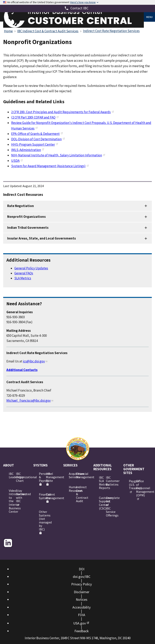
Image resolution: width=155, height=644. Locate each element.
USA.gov (81, 623)
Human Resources (71, 489)
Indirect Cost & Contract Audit (78, 494)
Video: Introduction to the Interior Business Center (11, 501)
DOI (82, 569)
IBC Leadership (11, 475)
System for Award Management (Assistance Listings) (50, 166)
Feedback (82, 631)
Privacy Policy (81, 584)
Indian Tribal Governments (28, 228)
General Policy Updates (31, 268)
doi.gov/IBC (82, 577)
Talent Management (48, 498)
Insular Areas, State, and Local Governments (41, 238)
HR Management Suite (48, 479)
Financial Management (78, 475)
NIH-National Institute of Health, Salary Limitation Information (58, 155)
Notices (82, 599)
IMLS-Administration (28, 150)
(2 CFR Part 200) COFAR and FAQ (35, 117)
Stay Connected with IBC (18, 497)
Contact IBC (79, 8)
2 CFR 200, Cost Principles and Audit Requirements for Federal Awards (63, 112)
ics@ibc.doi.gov (35, 361)
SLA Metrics (23, 278)
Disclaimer (82, 592)
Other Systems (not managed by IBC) (41, 522)
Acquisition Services (71, 475)
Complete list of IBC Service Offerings (108, 507)
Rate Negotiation (21, 206)
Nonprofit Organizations (26, 217)
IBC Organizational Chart (18, 477)
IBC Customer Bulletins (108, 481)
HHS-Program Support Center (35, 144)
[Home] (74, 27)
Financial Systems (41, 496)
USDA (17, 161)
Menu (149, 17)
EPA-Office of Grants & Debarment (37, 134)
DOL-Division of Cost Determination (38, 139)
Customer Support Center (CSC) (101, 503)
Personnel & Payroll (41, 479)
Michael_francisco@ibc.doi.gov (30, 401)
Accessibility (81, 607)
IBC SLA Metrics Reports (101, 483)
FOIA (82, 615)
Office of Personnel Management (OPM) (138, 490)
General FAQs (24, 273)
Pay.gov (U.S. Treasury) (131, 486)
